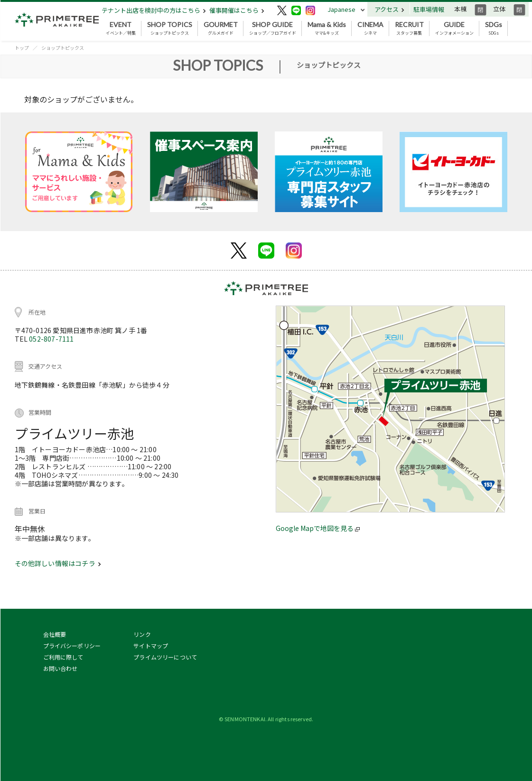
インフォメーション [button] (454, 28)
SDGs (494, 28)
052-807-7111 (51, 339)
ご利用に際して (63, 657)
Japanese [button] (341, 9)
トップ (22, 48)
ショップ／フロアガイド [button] (273, 28)
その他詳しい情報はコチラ (58, 563)
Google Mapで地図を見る (318, 528)
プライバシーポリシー (72, 646)
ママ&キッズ (327, 28)
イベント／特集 (121, 28)
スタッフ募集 (409, 28)
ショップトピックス (170, 28)
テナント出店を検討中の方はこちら (154, 10)
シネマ (370, 28)
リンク (142, 634)
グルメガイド (221, 28)
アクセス (389, 9)
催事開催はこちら (237, 10)
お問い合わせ (61, 668)
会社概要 (55, 634)
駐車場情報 (429, 9)
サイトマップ (151, 646)
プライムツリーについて (165, 657)
